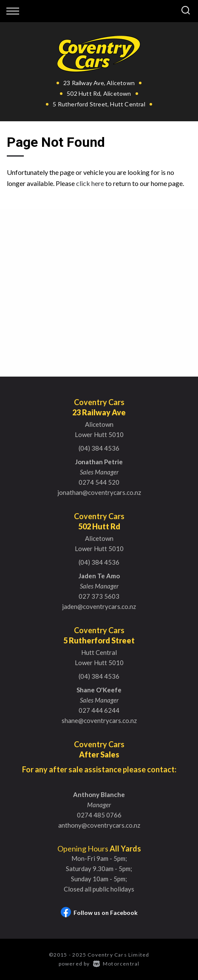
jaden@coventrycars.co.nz (99, 606)
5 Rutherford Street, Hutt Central (99, 104)
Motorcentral (116, 964)
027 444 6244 (99, 710)
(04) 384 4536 (99, 448)
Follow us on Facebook (99, 913)
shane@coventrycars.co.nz (99, 720)
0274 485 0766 (99, 815)
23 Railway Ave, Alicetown (99, 83)
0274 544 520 (99, 482)
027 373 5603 (99, 596)
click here (90, 183)
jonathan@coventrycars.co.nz (99, 492)
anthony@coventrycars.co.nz (99, 825)
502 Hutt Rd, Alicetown (99, 93)
